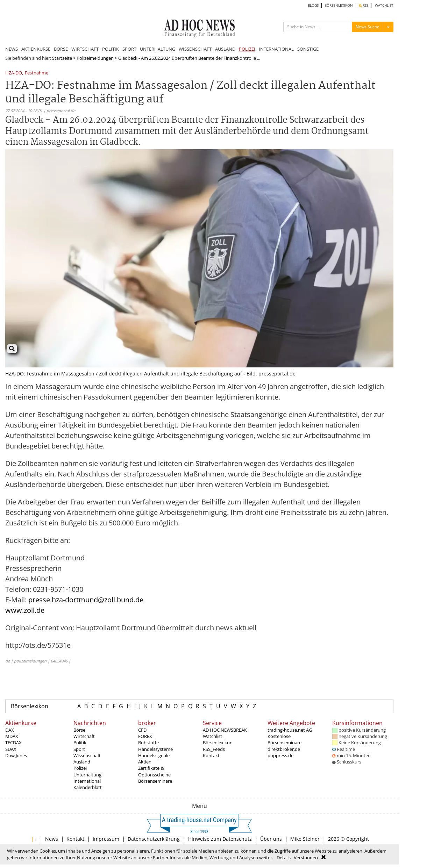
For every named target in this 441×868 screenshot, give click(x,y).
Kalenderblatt (88, 787)
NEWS (12, 49)
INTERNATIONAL (276, 49)
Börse (79, 730)
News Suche (368, 27)
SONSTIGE (308, 49)
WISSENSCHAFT (195, 49)
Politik (80, 743)
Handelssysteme (155, 749)
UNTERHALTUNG (158, 49)
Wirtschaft (84, 736)
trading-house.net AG (290, 730)
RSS (364, 5)
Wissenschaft (87, 755)
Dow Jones (16, 755)
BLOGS (313, 5)
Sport (79, 749)
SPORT (129, 49)
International (87, 781)
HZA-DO (14, 73)
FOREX (145, 736)
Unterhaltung (87, 775)
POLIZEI (247, 49)
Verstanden (306, 858)
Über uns (271, 839)
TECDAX (13, 743)
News (52, 839)
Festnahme (37, 73)
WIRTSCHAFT (85, 49)
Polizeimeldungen (95, 58)
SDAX (11, 749)
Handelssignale (154, 755)
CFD (142, 730)
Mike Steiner (305, 839)
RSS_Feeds (214, 749)
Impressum (106, 839)
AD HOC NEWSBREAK (225, 730)
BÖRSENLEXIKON (339, 5)
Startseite (62, 58)
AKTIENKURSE (36, 49)
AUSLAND (225, 49)
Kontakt (211, 755)
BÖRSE (61, 49)
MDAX (12, 736)
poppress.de (280, 755)
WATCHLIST (384, 5)
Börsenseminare (155, 781)
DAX (10, 730)
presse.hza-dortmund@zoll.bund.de (86, 600)
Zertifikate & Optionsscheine (154, 771)
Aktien (145, 762)
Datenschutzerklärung (154, 839)
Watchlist (212, 736)
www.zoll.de (25, 610)
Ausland (82, 762)
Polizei (80, 768)
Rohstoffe (148, 743)
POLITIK (111, 49)
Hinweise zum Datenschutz (220, 839)
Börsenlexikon (30, 706)
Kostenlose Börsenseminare (284, 739)
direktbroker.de (284, 749)
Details (284, 858)
